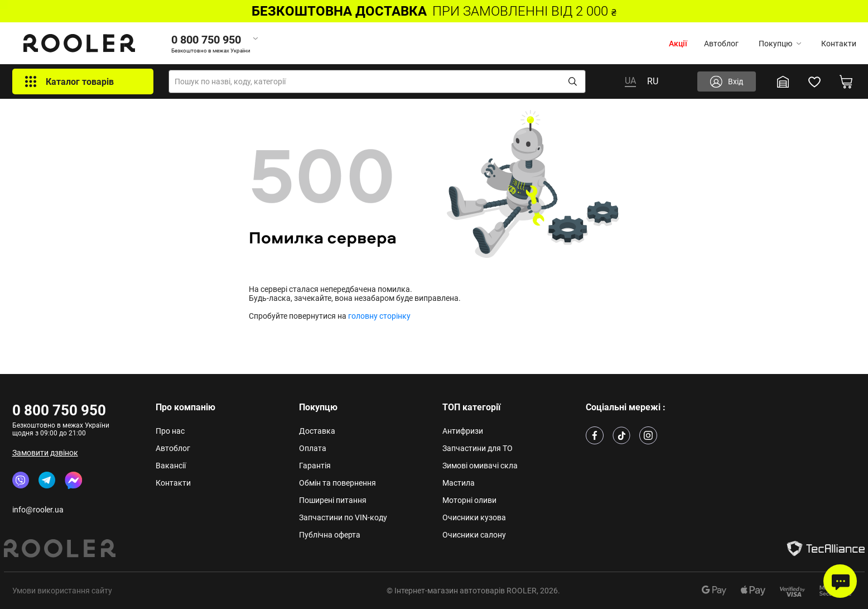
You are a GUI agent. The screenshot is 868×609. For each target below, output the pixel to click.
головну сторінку (379, 316)
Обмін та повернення (337, 483)
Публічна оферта (330, 535)
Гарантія (315, 466)
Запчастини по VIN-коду (343, 517)
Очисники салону (474, 535)
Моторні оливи (469, 500)
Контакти (839, 44)
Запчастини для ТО (478, 448)
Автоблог (721, 44)
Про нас (170, 431)
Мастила (459, 483)
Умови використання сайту (62, 591)
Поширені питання (333, 500)
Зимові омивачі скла (480, 466)
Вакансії (171, 466)
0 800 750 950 (59, 410)
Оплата (313, 448)
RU (653, 81)
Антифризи (463, 431)
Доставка (317, 431)
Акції (678, 44)
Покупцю (780, 44)
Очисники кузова (474, 517)
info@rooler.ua (38, 510)
